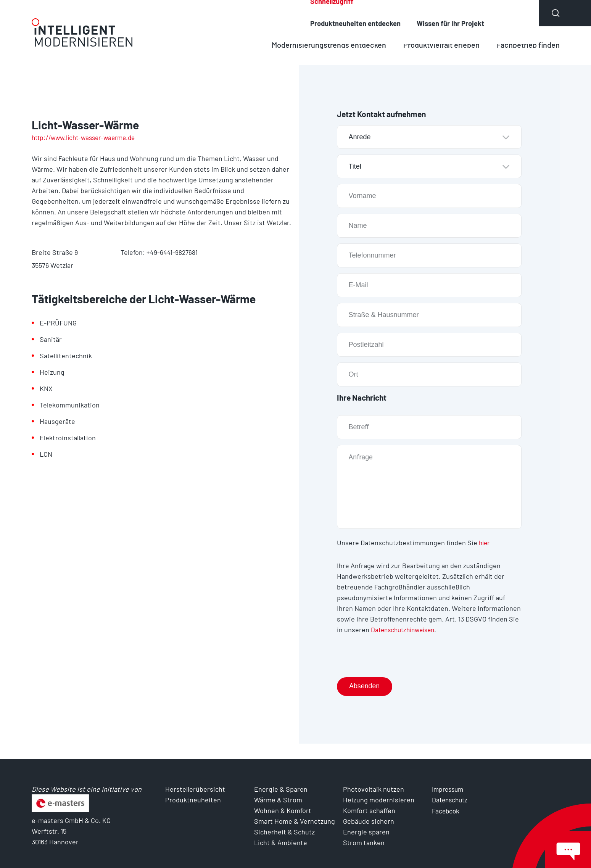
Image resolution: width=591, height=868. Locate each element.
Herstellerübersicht (358, 13)
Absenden (365, 686)
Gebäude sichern (369, 821)
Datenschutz (451, 800)
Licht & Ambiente (281, 842)
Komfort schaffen (369, 810)
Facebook (446, 810)
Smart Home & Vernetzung (295, 821)
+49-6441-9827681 (172, 252)
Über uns (511, 13)
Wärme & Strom (278, 800)
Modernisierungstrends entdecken (320, 44)
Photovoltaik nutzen (374, 789)
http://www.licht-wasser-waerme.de (87, 137)
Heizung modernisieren (379, 800)
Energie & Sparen (281, 789)
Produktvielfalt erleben (436, 44)
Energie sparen (366, 832)
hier (485, 543)
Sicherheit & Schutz (284, 832)
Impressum (449, 789)
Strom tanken (364, 842)
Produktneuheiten (443, 13)
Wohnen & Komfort (283, 810)
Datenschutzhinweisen (406, 630)
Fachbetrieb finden (527, 44)
